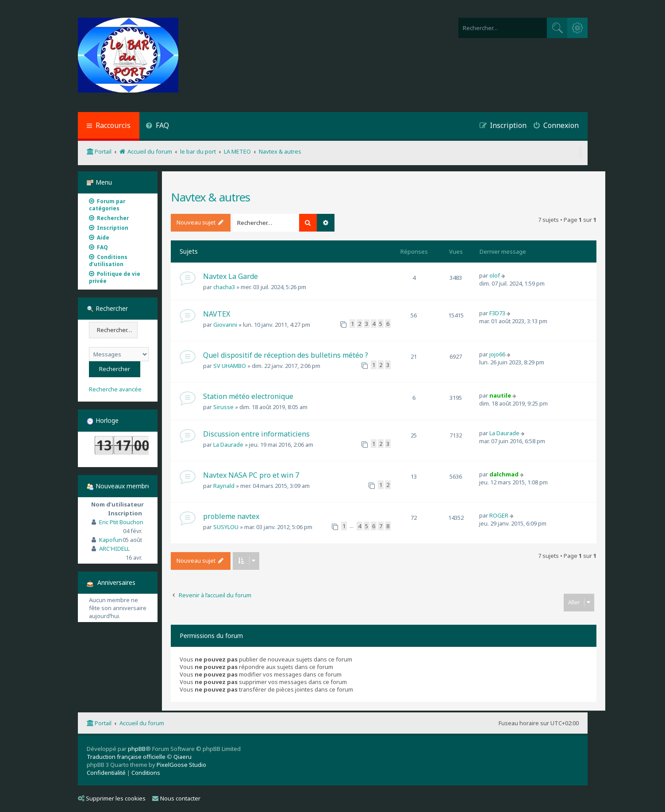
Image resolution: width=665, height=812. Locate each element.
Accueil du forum (142, 723)
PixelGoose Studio (181, 765)
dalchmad (504, 474)
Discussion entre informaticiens (256, 434)
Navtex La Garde (231, 276)
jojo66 (497, 354)
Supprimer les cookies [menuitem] (112, 798)
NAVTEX (217, 314)
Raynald (224, 486)
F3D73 (497, 313)
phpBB (137, 749)
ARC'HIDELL (114, 549)
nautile (500, 395)
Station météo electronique (248, 396)
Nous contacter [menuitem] (176, 798)
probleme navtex (231, 516)
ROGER (499, 515)
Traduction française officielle (126, 757)
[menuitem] (158, 126)
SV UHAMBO (230, 366)
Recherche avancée (115, 389)
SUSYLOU (226, 527)
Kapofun (111, 540)
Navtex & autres (210, 197)
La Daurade (228, 445)
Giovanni (225, 325)
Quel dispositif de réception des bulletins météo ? (286, 355)
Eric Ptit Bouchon (121, 522)
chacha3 (224, 287)
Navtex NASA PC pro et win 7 (251, 475)
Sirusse (223, 407)
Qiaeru (183, 757)
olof (495, 275)
